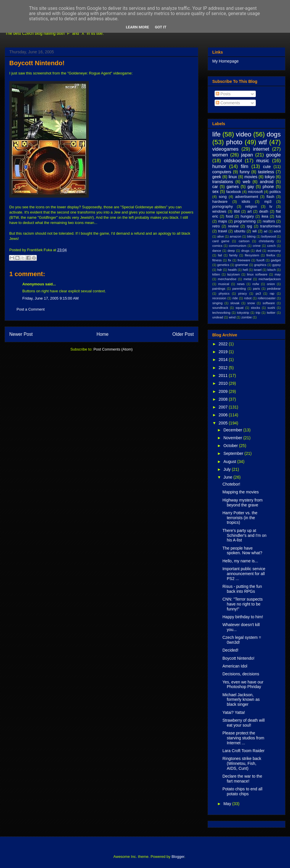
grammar (242, 265)
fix (230, 260)
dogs (274, 134)
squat (239, 308)
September (234, 453)
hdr (220, 270)
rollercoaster (267, 298)
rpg (249, 226)
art (250, 211)
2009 (224, 391)
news (241, 284)
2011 (224, 375)
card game (221, 241)
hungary (247, 216)
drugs (245, 251)
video (244, 134)
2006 (224, 415)
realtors (269, 221)
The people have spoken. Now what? (242, 551)
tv (271, 207)
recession (219, 298)
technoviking (221, 313)
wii (254, 231)
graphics (260, 265)
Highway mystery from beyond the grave (242, 503)
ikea (265, 216)
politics (275, 192)
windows (219, 211)
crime (257, 246)
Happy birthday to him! (243, 617)
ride (235, 298)
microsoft (255, 192)
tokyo (270, 177)
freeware (244, 260)
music (263, 161)
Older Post (183, 334)
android (267, 182)
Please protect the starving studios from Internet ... (243, 738)
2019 (224, 352)
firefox (271, 255)
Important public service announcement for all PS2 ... (244, 574)
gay (251, 187)
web (246, 182)
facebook (234, 192)
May (228, 804)
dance (217, 251)
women (220, 155)
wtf (263, 142)
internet (261, 149)
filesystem (252, 255)
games (233, 187)
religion (251, 207)
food (230, 216)
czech (271, 246)
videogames (225, 149)
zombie (246, 317)
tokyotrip (243, 313)
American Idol (235, 666)
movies (251, 177)
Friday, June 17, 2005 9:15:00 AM (50, 298)
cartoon (244, 241)
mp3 (268, 202)
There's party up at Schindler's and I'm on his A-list (244, 535)
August (230, 462)
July (228, 469)
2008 (224, 399)
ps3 (258, 293)
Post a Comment (31, 309)
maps (223, 221)
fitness (217, 260)
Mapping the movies (241, 492)
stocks (255, 308)
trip (258, 313)
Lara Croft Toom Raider (243, 751)
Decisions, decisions (241, 674)
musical (224, 284)
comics (217, 246)
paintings (219, 289)
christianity (266, 241)
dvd (258, 251)
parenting (239, 289)
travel (223, 231)
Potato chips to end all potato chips (242, 791)
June (228, 477)
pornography (223, 207)
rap (272, 293)
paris (256, 289)
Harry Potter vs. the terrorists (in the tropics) (240, 518)
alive (221, 236)
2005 (224, 423)
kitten (216, 274)
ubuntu (240, 231)
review (233, 226)
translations (223, 182)
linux (233, 177)
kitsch (272, 270)
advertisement (247, 197)
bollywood (269, 236)
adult (277, 231)
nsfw (256, 284)
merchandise (227, 279)
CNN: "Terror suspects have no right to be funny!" (243, 604)
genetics (223, 265)
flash (270, 197)
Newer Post (21, 334)
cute (267, 167)
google (273, 155)
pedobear (274, 289)
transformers (270, 226)
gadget (276, 260)
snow (251, 303)
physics (224, 293)
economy (274, 251)
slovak (235, 303)
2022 (224, 344)
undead (218, 317)
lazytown (233, 274)
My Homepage (225, 61)
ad (265, 231)
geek (217, 177)
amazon (235, 236)
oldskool (233, 161)
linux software (257, 274)
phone (268, 187)
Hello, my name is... (240, 561)
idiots (246, 202)
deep (231, 251)
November (233, 438)
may (278, 274)
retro (216, 226)
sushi (271, 308)
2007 (224, 407)
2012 (224, 368)
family (233, 255)
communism (238, 246)
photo (234, 142)
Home (103, 334)
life (216, 134)
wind (232, 317)
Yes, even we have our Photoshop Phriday (243, 684)
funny (244, 172)
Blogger (178, 857)
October (231, 446)
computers (222, 172)
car (215, 187)
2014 (224, 360)
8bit (237, 211)
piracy (243, 293)
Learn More (137, 27)
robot (248, 298)
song (223, 197)
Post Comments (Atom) (113, 349)
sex (215, 192)
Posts (223, 94)
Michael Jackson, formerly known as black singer (241, 700)
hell (245, 270)
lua (278, 216)
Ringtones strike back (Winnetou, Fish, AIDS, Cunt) (242, 763)
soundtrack (220, 308)
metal (248, 279)
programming (245, 221)
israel (258, 270)
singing (217, 303)
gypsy (277, 265)
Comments (228, 103)
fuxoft (261, 260)
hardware (220, 202)
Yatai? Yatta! (234, 712)
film (244, 166)
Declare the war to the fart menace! (242, 779)
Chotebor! (231, 484)
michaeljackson (270, 279)
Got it (161, 27)
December (233, 430)
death (264, 211)
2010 (224, 383)
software (269, 303)
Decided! (230, 650)
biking (251, 236)
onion (271, 284)
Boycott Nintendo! (37, 63)
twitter (271, 313)
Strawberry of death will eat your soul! (244, 723)
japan (247, 155)
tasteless (266, 172)
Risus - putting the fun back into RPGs (242, 589)
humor (219, 166)
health (232, 270)
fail (220, 255)
